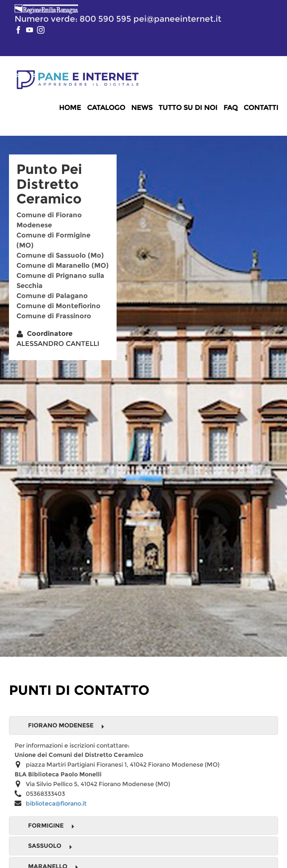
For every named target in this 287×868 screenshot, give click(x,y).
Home (70, 108)
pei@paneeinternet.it (177, 19)
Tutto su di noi (188, 108)
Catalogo (106, 108)
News (142, 108)
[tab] (143, 726)
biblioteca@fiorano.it (56, 803)
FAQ (231, 108)
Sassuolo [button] (50, 846)
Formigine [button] (51, 826)
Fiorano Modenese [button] (66, 726)
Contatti (261, 108)
